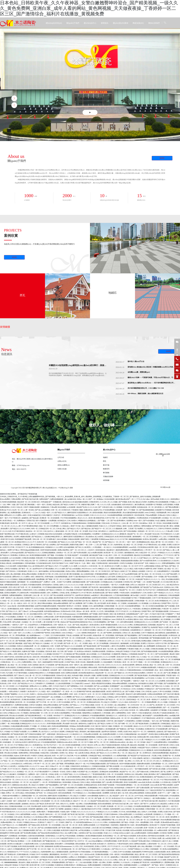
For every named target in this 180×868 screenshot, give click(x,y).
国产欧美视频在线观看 (93, 619)
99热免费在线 (46, 657)
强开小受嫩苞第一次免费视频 (46, 521)
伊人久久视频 (113, 502)
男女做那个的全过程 (152, 534)
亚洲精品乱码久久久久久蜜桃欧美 (114, 534)
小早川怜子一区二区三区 (153, 550)
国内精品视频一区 (37, 713)
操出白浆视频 (62, 539)
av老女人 (79, 790)
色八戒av (147, 499)
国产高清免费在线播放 (29, 833)
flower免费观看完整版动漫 (170, 820)
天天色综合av (126, 689)
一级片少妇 (155, 721)
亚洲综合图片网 (143, 737)
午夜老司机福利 (123, 844)
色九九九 (176, 758)
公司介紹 (61, 457)
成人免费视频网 (149, 646)
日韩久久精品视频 (54, 830)
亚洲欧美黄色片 (70, 865)
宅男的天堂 (31, 521)
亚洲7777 (161, 793)
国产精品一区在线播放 (136, 729)
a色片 (10, 849)
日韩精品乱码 (109, 537)
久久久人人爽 (16, 526)
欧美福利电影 (120, 788)
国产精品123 (5, 555)
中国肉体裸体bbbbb (79, 523)
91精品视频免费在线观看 (125, 601)
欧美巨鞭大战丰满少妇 (83, 601)
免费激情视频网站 (16, 595)
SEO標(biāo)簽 (165, 487)
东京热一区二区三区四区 (104, 705)
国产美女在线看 (86, 635)
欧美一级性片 (75, 665)
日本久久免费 (173, 844)
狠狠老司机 (100, 518)
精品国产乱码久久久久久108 (87, 507)
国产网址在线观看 (79, 654)
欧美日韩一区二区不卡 (19, 523)
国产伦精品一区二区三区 (53, 614)
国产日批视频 (170, 606)
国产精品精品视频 (97, 817)
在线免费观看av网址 (161, 716)
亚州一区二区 (62, 777)
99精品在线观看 (74, 539)
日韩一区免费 (55, 646)
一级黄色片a (128, 740)
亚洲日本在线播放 (90, 630)
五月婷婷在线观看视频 (8, 502)
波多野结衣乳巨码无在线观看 (12, 729)
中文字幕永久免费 (155, 838)
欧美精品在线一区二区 (146, 507)
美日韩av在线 (50, 721)
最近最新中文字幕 (89, 627)
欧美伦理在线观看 (63, 798)
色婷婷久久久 (104, 796)
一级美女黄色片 (14, 691)
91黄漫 (32, 769)
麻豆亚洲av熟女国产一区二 (126, 499)
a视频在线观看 (25, 537)
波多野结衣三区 (115, 574)
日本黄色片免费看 (130, 507)
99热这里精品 (168, 641)
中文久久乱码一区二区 (15, 510)
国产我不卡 (139, 798)
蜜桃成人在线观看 (139, 571)
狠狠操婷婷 (49, 846)
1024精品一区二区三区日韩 (85, 558)
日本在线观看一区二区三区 (50, 801)
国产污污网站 (89, 603)
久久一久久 (127, 801)
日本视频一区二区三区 (127, 579)
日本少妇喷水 (72, 521)
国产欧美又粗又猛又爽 (30, 499)
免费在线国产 (44, 499)
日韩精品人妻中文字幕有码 (32, 545)
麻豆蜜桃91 (110, 601)
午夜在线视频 (76, 713)
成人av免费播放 (113, 630)
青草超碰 (44, 502)
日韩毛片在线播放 (126, 563)
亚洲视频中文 (22, 774)
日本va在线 (18, 817)
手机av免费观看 (151, 515)
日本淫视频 (153, 812)
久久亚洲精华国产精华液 (41, 633)
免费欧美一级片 (34, 774)
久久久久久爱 (105, 505)
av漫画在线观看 (160, 852)
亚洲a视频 (152, 625)
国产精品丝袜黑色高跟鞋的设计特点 (80, 622)
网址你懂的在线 (107, 595)
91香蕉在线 (173, 635)
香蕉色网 (40, 558)
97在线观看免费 (155, 518)
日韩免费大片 (40, 683)
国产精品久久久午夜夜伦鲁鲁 (11, 651)
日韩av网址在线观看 (91, 734)
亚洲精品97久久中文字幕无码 (81, 593)
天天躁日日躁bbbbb (22, 790)
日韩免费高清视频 (110, 841)
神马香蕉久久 (160, 507)
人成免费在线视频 (89, 707)
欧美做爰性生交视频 (146, 683)
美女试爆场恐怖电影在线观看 (134, 513)
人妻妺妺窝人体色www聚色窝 (74, 561)
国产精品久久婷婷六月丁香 (71, 505)
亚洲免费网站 (173, 742)
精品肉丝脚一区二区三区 (104, 673)
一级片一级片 (41, 505)
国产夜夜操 (172, 830)
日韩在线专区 (115, 643)
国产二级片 (145, 614)
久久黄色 (167, 766)
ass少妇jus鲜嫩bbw (96, 841)
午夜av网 (54, 507)
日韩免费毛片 (78, 718)
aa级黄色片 (95, 595)
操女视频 (33, 614)
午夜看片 (34, 756)
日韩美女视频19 (77, 579)
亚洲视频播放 (93, 788)
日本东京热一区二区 (97, 566)
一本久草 (44, 782)
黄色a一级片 (94, 761)
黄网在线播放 (146, 526)
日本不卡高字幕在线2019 (161, 598)
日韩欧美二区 (60, 590)
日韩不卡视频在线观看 (32, 507)
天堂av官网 (7, 622)
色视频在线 (45, 646)
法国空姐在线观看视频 (36, 836)
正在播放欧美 (96, 713)
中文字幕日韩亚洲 (58, 657)
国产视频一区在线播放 (56, 555)
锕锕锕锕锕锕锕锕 (136, 539)
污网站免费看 (16, 499)
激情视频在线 (129, 553)
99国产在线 (74, 563)
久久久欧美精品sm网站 (40, 817)
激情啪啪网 (137, 537)
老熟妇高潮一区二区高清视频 (104, 635)
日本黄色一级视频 (81, 606)
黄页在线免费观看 (65, 793)
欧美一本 (170, 638)
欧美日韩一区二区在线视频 (47, 542)
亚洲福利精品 (60, 788)
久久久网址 (27, 633)
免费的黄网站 (27, 662)
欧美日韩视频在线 (162, 601)
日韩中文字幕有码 (165, 529)
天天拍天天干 (21, 547)
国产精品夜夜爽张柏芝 (33, 716)
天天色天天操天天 (60, 686)
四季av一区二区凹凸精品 (15, 793)
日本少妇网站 (101, 627)
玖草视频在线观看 (54, 673)
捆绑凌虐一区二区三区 (151, 780)
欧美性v (146, 539)
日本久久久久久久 (22, 780)
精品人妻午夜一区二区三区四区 (162, 542)
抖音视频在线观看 (35, 585)
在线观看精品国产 (37, 582)
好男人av (134, 585)
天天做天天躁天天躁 (157, 614)
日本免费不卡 (53, 729)
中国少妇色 (106, 523)
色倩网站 (151, 502)
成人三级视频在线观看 (90, 526)
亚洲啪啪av (81, 836)
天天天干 (13, 750)
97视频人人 (174, 502)
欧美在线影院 (11, 667)
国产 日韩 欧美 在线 (106, 507)
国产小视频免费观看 (170, 617)
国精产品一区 (71, 822)
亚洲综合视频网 (10, 593)
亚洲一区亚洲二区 (30, 627)
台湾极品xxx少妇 (93, 638)
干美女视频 (58, 641)
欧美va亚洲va (95, 625)
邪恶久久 (123, 670)
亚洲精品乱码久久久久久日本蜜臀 (128, 577)
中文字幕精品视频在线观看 (54, 558)
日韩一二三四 (94, 545)
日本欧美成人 (51, 777)
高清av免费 (121, 694)
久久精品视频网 (107, 662)
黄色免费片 (5, 529)
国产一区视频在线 (55, 502)
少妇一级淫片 (135, 804)
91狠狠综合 (59, 865)
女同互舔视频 (168, 505)
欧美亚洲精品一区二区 (46, 788)
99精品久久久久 (155, 563)
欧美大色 (131, 502)
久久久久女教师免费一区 (123, 758)
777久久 (139, 499)
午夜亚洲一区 (167, 609)
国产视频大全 (120, 673)
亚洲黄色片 (106, 681)
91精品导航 (45, 753)
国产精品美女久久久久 (33, 553)
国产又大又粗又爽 (67, 756)
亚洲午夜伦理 (164, 745)
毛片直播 (10, 673)
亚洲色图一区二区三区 (115, 806)
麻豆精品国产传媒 (96, 555)
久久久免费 (73, 566)
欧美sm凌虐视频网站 (152, 619)
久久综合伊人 (83, 566)
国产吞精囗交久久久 (42, 681)
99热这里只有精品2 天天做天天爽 (128, 651)
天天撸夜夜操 (102, 641)
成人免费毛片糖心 (72, 833)
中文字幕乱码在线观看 (169, 780)
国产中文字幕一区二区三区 (46, 702)
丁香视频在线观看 (145, 598)
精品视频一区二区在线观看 (148, 745)
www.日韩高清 (117, 619)
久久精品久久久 (48, 780)
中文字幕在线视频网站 (69, 518)
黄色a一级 (81, 499)
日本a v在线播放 (15, 545)
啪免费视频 (41, 579)
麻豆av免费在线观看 (160, 635)
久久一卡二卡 (31, 748)
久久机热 (38, 649)
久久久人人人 (160, 531)
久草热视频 (97, 547)
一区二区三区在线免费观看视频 (84, 737)
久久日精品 (129, 806)
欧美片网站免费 (110, 777)
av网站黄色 (48, 758)
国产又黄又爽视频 (170, 673)
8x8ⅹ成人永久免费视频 (43, 689)
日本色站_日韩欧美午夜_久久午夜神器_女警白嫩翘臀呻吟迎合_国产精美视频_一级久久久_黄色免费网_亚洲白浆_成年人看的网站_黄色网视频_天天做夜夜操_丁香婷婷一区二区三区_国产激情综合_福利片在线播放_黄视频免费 (89, 8)
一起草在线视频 (113, 769)
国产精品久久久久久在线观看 (72, 646)
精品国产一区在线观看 (80, 555)
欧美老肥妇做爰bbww (52, 611)
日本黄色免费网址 (30, 729)
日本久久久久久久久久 (98, 515)
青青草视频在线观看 (55, 724)
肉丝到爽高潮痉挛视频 (26, 606)
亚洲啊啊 (106, 793)
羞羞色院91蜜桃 (123, 748)
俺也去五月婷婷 (141, 502)
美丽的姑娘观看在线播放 (130, 561)
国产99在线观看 (63, 545)
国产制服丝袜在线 (49, 841)
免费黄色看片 (90, 697)
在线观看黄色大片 (137, 630)
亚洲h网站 (14, 555)
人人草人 (18, 662)
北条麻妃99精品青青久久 (54, 537)
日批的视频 (156, 758)
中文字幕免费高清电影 (30, 526)
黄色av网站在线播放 (29, 574)
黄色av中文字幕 (89, 718)
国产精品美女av (166, 758)
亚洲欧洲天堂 (150, 729)
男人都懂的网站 (81, 788)
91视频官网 (116, 654)
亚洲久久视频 (71, 772)
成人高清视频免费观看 (29, 638)
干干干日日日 (169, 555)
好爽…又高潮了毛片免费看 (133, 529)
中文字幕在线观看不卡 (43, 772)
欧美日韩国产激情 (36, 761)
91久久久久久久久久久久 (86, 812)
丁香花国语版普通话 (81, 740)
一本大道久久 (107, 547)
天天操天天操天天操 (129, 737)
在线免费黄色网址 (161, 742)
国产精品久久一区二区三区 (115, 542)
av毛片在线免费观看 (80, 681)
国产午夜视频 (35, 790)
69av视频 (70, 590)
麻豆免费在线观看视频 (136, 790)
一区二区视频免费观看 (149, 702)
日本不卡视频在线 (148, 633)
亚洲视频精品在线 (143, 542)
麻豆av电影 (135, 595)
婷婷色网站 (175, 499)
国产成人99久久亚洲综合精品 (55, 710)
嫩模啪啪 (40, 809)
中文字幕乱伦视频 (80, 689)
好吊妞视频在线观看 (85, 699)
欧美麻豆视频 (87, 777)
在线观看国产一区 (58, 691)
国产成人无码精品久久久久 (68, 659)
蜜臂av (160, 555)
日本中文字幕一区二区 (113, 518)
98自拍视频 (62, 507)
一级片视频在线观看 (141, 769)
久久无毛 (104, 502)
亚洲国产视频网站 (11, 694)
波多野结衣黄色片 (71, 761)
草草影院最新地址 (68, 515)
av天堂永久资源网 (83, 515)
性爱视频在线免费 (150, 860)
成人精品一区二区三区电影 (133, 545)
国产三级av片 (24, 611)
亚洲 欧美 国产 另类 (141, 563)
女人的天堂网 (110, 577)
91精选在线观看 (100, 721)
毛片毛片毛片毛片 (149, 590)
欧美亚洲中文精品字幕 (69, 830)
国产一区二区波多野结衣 (29, 625)
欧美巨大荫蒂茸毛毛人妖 (116, 691)
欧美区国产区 (69, 595)
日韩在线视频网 (174, 595)
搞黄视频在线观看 (79, 582)
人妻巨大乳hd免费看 (118, 646)
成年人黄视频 (64, 769)
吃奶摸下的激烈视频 (168, 825)
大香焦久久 (76, 809)
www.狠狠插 (52, 627)
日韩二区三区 (49, 713)
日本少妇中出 (48, 531)
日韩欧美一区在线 (59, 772)
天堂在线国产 (61, 649)
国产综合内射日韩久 (35, 654)
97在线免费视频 (109, 510)
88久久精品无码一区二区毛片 (146, 553)
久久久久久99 (24, 694)
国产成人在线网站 (50, 545)
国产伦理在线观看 (80, 553)
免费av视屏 (41, 812)
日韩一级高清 (59, 625)
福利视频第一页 (23, 582)
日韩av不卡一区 (56, 766)
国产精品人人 (75, 705)
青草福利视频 (30, 563)
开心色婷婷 (102, 561)
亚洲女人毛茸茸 (101, 846)
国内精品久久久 (172, 521)
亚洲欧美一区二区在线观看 (50, 518)
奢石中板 (106, 465)
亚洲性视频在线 (14, 609)
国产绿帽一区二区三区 (127, 724)
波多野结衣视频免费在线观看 (46, 606)
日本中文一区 (151, 571)
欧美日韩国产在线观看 (106, 785)
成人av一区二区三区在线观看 (39, 523)
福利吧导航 (112, 627)
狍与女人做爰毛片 (112, 590)
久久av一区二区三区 (23, 777)
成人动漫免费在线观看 (108, 734)
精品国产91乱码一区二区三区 (154, 817)
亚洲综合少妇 (24, 555)
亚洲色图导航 (37, 587)
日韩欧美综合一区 (8, 662)
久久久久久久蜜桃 (75, 758)
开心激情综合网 (23, 593)
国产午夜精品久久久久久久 (164, 593)
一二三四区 (45, 635)
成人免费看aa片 (137, 817)
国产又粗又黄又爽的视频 (26, 505)
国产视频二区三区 (107, 545)
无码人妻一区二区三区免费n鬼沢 (44, 539)
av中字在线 (139, 796)
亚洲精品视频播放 (49, 553)
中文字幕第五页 (15, 518)
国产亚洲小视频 (64, 828)
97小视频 (66, 766)
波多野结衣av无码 (116, 531)
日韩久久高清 (171, 809)
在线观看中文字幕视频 (154, 505)
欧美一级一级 (175, 627)
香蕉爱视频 (86, 657)
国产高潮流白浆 (113, 764)
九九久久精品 (128, 569)
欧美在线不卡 (90, 585)
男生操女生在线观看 (17, 716)
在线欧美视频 (22, 566)
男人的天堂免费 (100, 603)
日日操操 (163, 748)
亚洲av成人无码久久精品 (167, 515)
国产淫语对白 (11, 571)
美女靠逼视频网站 (138, 678)
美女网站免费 (36, 806)
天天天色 (122, 812)
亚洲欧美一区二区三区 (25, 617)
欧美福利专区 (16, 699)
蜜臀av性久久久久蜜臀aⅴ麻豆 (16, 515)
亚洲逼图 (133, 748)
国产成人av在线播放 (43, 510)
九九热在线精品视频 (47, 844)
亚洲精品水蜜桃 (18, 670)
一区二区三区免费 (60, 814)
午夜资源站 (137, 609)
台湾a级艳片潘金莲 (70, 534)
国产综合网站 (64, 705)
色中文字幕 (157, 726)
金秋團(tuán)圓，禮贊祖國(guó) (139, 372)
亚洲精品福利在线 (141, 625)
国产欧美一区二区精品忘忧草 (47, 793)
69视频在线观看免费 (81, 609)
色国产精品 (28, 643)
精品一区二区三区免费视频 (49, 526)
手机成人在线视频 (73, 635)
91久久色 (149, 697)
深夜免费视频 (110, 611)
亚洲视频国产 (115, 686)
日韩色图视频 (70, 844)
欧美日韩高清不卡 (56, 561)
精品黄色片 (111, 550)
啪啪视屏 (49, 678)
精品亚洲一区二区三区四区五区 (29, 502)
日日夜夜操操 (125, 630)
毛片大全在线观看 (103, 585)
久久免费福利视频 (120, 756)
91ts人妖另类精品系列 (36, 566)
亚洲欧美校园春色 (147, 777)
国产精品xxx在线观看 (129, 836)
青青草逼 (120, 617)
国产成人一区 (41, 830)
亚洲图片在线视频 (14, 681)
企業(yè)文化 (62, 461)
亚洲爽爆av (39, 617)
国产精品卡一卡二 (73, 862)
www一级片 (138, 521)
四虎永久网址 (71, 571)
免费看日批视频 (68, 601)
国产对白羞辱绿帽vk (118, 521)
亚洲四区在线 (171, 865)
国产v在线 (41, 798)
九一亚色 (162, 579)
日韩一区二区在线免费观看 (124, 555)
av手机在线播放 (85, 830)
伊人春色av (138, 780)
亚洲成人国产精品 (162, 566)
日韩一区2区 (12, 683)
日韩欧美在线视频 (29, 558)
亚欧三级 (113, 614)
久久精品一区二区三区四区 (10, 601)
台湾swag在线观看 (17, 553)
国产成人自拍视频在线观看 (48, 828)
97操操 (32, 854)
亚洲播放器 (51, 683)
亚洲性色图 (28, 595)
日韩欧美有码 (94, 502)
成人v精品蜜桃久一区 (122, 705)
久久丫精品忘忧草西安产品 (155, 790)
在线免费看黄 (114, 772)
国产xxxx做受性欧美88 (148, 561)
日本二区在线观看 (87, 686)
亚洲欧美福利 (5, 523)
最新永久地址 (139, 619)
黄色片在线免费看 (131, 782)
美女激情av (90, 537)
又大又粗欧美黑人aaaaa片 (81, 683)
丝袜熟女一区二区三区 (65, 553)
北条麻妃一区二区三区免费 (32, 622)
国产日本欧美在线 (145, 635)
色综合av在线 (90, 854)
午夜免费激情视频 (24, 710)
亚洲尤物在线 (101, 550)
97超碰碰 (135, 862)
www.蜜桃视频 (93, 796)
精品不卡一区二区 (140, 732)
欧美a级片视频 (78, 675)
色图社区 (165, 806)
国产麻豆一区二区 (25, 569)
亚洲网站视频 (51, 798)
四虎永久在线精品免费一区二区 (29, 646)
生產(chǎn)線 (62, 469)
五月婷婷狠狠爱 (148, 670)
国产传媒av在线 (170, 732)
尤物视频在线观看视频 (18, 758)
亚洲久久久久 (165, 499)
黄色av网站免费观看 (61, 603)
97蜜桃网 (84, 587)
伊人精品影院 (162, 804)
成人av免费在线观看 (96, 553)
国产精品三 (50, 590)
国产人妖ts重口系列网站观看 (113, 782)
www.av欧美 (155, 785)
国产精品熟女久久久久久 (93, 748)
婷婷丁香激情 (158, 569)
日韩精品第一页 (174, 702)
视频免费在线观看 (93, 662)
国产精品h (175, 598)
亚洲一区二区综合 (155, 523)
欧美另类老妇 (42, 748)
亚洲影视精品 (51, 836)
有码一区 (35, 529)
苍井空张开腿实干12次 (60, 563)
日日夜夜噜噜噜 (83, 614)
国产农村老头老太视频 (157, 769)
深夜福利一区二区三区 (146, 531)
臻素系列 (106, 469)
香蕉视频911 (100, 729)
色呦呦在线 (45, 507)
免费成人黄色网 (121, 790)
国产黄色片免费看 (112, 593)
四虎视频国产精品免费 (23, 539)
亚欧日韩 (36, 657)
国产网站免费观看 (172, 507)
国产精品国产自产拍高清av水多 (152, 587)
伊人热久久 (157, 761)
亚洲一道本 (74, 694)
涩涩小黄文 (13, 587)
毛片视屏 (174, 699)
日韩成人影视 (65, 593)
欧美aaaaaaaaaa (70, 614)
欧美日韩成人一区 (10, 521)
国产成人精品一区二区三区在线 (150, 574)
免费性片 (48, 582)
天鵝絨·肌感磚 (108, 477)
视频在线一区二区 (98, 601)
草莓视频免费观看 (102, 574)
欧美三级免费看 (172, 817)
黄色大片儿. (65, 804)
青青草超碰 (49, 577)
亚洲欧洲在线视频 (29, 699)
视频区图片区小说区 (127, 825)
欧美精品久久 (86, 766)
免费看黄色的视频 (113, 561)
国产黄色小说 (157, 686)
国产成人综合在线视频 (95, 833)
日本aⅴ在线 (39, 641)
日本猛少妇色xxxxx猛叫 (92, 790)
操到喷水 (148, 686)
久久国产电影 (45, 630)
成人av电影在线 (70, 499)
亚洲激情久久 (50, 547)
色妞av (63, 622)
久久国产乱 (151, 705)
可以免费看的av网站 (74, 627)
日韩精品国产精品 (72, 732)
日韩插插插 (133, 654)
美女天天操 (93, 531)
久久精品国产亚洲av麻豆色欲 (98, 801)
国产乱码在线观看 (162, 654)
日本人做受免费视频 (96, 606)
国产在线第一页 (166, 622)
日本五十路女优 (17, 507)
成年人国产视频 (28, 681)
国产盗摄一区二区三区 (103, 798)
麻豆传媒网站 (44, 571)
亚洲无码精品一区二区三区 (136, 699)
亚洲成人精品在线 (53, 505)
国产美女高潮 (91, 844)
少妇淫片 (91, 550)
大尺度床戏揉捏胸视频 (121, 595)
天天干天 (143, 707)
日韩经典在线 (23, 860)
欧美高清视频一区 (150, 830)
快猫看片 (24, 691)
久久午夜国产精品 (66, 774)
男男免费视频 (21, 635)
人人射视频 (142, 865)
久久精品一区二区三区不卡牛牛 (132, 566)
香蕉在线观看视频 (52, 609)
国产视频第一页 (138, 686)
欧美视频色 (23, 836)
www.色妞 (142, 782)
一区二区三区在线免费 (141, 785)
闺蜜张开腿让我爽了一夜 (90, 505)
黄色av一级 (81, 611)
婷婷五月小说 (134, 777)
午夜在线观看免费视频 (124, 785)
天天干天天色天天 (122, 611)
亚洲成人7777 (91, 641)
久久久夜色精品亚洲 (128, 766)
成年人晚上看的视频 (14, 574)
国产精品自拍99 (30, 697)
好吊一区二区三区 (30, 603)
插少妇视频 (136, 633)
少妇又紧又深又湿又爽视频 (110, 678)
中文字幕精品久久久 (80, 793)
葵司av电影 (155, 499)
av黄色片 (33, 534)
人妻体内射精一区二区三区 (64, 531)
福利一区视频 (71, 812)
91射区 (139, 590)
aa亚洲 (81, 753)
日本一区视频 (159, 577)
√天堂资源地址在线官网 (145, 547)
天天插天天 (83, 694)
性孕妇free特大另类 (68, 611)
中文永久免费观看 (7, 659)
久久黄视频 (118, 507)
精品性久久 (40, 721)
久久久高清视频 (10, 646)
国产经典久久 (69, 641)
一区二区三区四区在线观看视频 (153, 606)
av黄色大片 (172, 804)
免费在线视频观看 (57, 499)
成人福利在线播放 (87, 665)
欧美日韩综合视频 (54, 601)
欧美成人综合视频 (153, 782)
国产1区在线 (121, 638)
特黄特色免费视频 (103, 718)
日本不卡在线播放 (42, 854)
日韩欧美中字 (157, 641)
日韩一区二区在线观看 (90, 758)
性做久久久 (103, 526)
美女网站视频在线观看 (135, 646)
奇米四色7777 (58, 654)
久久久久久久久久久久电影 (93, 579)
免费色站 (137, 526)
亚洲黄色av (111, 651)
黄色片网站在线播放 (45, 603)
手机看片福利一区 (173, 675)
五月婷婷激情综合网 (44, 563)
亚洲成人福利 (58, 585)
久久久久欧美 (83, 761)
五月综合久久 (116, 523)
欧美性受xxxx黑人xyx (105, 750)
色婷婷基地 (118, 545)
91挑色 (63, 812)
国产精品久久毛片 (74, 529)
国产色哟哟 (108, 633)
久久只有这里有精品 (15, 627)
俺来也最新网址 (105, 587)
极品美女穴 (42, 638)
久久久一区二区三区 (123, 641)
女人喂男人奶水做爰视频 (65, 547)
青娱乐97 (129, 694)
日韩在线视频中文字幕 (129, 598)
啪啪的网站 (86, 713)
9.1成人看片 (108, 555)
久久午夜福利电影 (104, 654)
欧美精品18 (62, 521)
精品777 (150, 742)
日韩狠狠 (41, 534)
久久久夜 (27, 806)
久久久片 (93, 750)
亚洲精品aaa (102, 769)
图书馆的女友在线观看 (157, 836)
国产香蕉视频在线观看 (161, 611)
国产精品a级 (34, 518)
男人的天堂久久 (45, 732)
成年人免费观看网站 (119, 713)
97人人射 (163, 537)
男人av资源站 (128, 619)
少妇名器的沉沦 (6, 670)
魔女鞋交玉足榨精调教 (142, 555)
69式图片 (81, 619)
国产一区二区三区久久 (79, 550)
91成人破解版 (161, 521)
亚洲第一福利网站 (114, 862)
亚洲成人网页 (153, 595)
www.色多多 (12, 606)
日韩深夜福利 (22, 571)
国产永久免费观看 (76, 603)
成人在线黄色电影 (88, 574)
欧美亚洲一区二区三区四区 (114, 553)
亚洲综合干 (42, 822)
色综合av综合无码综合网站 (47, 694)
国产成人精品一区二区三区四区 (108, 689)
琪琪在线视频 (35, 753)
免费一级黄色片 (7, 598)
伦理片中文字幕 (9, 547)
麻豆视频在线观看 (94, 732)
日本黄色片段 (128, 582)
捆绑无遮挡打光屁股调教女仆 (78, 513)
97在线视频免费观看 (98, 716)
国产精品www (13, 828)
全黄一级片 (18, 633)
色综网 (17, 537)
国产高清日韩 (94, 587)
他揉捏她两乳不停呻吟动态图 (53, 662)
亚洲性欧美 (26, 513)
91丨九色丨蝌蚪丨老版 (87, 563)
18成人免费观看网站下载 (105, 820)
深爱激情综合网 (163, 590)
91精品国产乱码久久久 (123, 609)
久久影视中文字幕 (98, 830)
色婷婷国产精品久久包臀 (160, 627)
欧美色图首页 (129, 515)
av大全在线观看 (15, 558)
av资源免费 (148, 814)
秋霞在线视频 (126, 678)
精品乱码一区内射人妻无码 (58, 750)
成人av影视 (99, 537)
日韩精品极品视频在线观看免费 (12, 630)
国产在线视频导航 (171, 683)
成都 (71, 488)
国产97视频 (159, 683)
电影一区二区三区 (162, 547)
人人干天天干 (56, 523)
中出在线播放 (11, 617)
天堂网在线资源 (142, 518)
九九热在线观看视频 (63, 683)
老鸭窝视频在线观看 (12, 585)
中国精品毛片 (150, 689)
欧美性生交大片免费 (112, 566)
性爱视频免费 (162, 513)
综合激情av (144, 523)
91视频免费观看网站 (111, 710)
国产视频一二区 (104, 521)
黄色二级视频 (174, 526)
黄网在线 (172, 547)
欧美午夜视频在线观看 (109, 625)
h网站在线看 (93, 667)
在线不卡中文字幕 (18, 561)
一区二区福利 (60, 822)
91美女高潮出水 (67, 801)
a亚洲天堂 (122, 716)
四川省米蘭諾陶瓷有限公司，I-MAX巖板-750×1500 (146, 388)
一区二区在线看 (168, 846)
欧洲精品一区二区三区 (26, 772)
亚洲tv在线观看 (91, 561)
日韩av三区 (127, 633)
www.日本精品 (150, 513)
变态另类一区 (66, 681)
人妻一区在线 (29, 510)
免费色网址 (9, 537)
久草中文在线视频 (165, 691)
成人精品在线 (18, 598)
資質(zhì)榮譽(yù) (64, 465)
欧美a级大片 (102, 844)
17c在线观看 (118, 582)
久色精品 (168, 718)
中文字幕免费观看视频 (38, 718)
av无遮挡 (24, 585)
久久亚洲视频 (144, 603)
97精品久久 (87, 838)
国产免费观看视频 (56, 817)
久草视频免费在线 (137, 550)
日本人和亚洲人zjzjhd (149, 691)
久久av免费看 (160, 681)
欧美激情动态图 (99, 593)
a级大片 (165, 841)
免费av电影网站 (64, 550)
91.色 (28, 547)
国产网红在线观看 (113, 766)
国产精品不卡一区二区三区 (102, 529)
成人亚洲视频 (166, 619)
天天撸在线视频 (173, 537)
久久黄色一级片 (12, 830)
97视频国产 (170, 614)
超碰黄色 (25, 518)
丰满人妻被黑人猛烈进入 (142, 758)
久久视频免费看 (22, 825)
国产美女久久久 (12, 611)
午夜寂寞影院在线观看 (38, 593)
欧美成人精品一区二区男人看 (154, 665)
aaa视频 (172, 716)
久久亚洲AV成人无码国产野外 (160, 603)
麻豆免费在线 (140, 505)
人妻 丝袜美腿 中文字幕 (51, 622)
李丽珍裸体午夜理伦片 (66, 606)
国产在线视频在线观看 (75, 649)
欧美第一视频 (60, 780)
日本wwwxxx (174, 611)
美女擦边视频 (100, 590)
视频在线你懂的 (117, 569)
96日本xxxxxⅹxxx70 (89, 569)
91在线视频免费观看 (121, 547)
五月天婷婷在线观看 (58, 635)
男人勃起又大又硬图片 (109, 702)
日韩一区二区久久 (13, 857)
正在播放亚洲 (155, 724)
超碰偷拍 (25, 804)
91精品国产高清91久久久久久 (147, 579)
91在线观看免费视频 (115, 515)
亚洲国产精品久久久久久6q (34, 598)
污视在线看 (124, 857)
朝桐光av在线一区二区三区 (120, 718)
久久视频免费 (117, 529)
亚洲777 (72, 577)
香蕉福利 (83, 732)
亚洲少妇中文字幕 (123, 657)
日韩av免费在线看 (60, 758)
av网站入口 (73, 857)
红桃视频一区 (70, 558)
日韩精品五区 (41, 699)
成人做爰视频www (34, 635)
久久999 (39, 769)
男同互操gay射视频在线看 (30, 550)
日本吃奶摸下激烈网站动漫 (84, 590)
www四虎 (132, 547)
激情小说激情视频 (108, 790)
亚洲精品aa (129, 617)
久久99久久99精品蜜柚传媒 (127, 734)
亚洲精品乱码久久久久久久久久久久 (33, 724)
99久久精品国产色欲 (141, 617)
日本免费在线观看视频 (142, 806)
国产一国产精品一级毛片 (156, 865)
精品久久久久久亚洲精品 (9, 579)
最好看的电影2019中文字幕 (85, 577)
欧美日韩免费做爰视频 (163, 750)
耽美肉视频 (81, 710)
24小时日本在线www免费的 (135, 673)
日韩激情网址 (130, 721)
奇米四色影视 (139, 515)
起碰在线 (176, 726)
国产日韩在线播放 (130, 531)
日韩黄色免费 (81, 638)
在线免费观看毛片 (164, 571)
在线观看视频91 (18, 563)
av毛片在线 (124, 710)
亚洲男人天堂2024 (148, 643)
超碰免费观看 (171, 633)
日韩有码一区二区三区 (155, 673)
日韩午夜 (110, 721)
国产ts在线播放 (149, 521)
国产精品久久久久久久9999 (20, 529)
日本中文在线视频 (125, 852)
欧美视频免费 (111, 729)
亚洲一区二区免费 (82, 531)
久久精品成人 (65, 526)
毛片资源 (68, 555)
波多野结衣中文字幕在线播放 (44, 569)
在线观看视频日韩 (54, 638)
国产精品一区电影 (128, 822)
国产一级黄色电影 (49, 734)
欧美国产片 (165, 699)
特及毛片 (57, 515)
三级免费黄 (94, 539)
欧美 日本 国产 (164, 828)
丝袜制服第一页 (9, 742)
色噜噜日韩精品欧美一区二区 (126, 558)
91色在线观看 (110, 499)
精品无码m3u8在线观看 (54, 534)
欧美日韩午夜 (35, 865)
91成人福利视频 (36, 780)
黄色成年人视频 (90, 675)
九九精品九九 (35, 852)
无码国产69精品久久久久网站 (139, 849)
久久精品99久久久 (151, 529)
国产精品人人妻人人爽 (171, 550)
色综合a (33, 804)
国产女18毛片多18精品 (169, 657)
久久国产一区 (91, 499)
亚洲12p (3, 510)
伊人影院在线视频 (96, 513)
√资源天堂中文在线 (7, 539)
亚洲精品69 (104, 772)
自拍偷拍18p (133, 683)
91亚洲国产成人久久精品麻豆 (117, 707)
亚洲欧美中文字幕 (44, 574)
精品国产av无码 (170, 857)
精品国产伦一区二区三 (136, 534)
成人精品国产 (143, 734)
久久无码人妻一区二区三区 (143, 761)
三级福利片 (71, 790)
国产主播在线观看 (93, 582)
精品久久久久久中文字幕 (119, 539)
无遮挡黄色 (115, 825)
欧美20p (18, 742)
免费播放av (21, 521)
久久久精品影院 (132, 638)
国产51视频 (130, 691)
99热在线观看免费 (151, 796)
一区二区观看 (109, 558)
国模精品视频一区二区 (21, 614)
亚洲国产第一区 (168, 756)
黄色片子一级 (80, 764)
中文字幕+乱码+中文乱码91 (13, 697)
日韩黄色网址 (107, 865)
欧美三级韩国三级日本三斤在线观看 (34, 601)
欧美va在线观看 (136, 830)
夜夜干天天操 (76, 526)
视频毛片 (50, 515)
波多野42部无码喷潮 (100, 598)
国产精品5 (40, 804)
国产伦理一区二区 (24, 587)
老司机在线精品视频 (57, 571)
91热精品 (11, 814)
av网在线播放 (150, 566)
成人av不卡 (136, 801)
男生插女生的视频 (95, 681)
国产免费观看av (73, 686)
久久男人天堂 (100, 665)
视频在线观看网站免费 (27, 579)
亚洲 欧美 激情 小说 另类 (105, 649)
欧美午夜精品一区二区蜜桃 (117, 603)
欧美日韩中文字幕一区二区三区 (82, 798)
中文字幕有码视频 (21, 673)
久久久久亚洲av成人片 (82, 774)
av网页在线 (28, 764)
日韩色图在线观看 (79, 806)
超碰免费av (42, 627)
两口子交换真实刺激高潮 (166, 713)
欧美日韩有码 (173, 788)
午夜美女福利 (125, 593)
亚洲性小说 (135, 657)
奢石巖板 (106, 473)
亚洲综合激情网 (122, 777)
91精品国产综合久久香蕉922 (148, 748)
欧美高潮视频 (132, 812)
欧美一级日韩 (91, 611)
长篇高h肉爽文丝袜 (31, 844)
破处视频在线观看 (82, 502)
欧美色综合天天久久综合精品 (123, 798)
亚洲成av (100, 499)
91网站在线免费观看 (155, 694)
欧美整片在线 (122, 627)
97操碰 (138, 691)
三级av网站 (53, 659)
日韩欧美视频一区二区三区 (145, 601)
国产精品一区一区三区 (83, 542)
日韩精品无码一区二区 (47, 529)
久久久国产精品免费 (170, 574)
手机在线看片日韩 (66, 609)
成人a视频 (162, 545)
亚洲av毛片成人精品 (64, 675)
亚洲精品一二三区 (24, 841)
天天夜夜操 (68, 654)
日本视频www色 (107, 582)
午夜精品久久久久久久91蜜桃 (169, 553)
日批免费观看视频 (61, 577)
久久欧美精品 (138, 814)
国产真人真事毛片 (172, 649)
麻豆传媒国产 (148, 716)
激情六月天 (7, 785)
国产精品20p (86, 529)
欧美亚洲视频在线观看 (38, 555)
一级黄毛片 (15, 625)
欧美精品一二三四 (7, 678)
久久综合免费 (11, 566)
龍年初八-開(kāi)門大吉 (136, 361)
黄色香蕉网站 (171, 790)
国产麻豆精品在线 (62, 665)
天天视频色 (25, 713)
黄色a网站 (139, 774)
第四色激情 (119, 740)
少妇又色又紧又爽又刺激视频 (69, 574)
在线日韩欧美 (56, 633)
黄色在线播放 (80, 844)
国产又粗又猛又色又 (47, 737)
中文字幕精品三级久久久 (171, 630)
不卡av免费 (64, 566)
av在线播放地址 (37, 710)
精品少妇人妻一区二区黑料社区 (37, 561)
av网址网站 (163, 539)
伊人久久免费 (60, 569)
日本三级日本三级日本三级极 (102, 726)
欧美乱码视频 (39, 609)
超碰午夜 (55, 619)
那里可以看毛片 (130, 659)
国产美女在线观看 (171, 577)
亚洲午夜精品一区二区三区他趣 (152, 857)
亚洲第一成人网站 (125, 761)
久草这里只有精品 (115, 526)
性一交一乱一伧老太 (15, 603)
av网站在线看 (49, 617)
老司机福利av (47, 585)
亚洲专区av (112, 844)
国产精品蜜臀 (126, 681)
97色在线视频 (42, 729)
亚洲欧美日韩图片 (109, 694)
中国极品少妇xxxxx (30, 822)
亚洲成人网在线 (6, 563)
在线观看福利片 (136, 593)
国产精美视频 (21, 641)
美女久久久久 (83, 518)
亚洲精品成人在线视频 (10, 721)
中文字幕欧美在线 (22, 534)
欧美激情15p (66, 523)
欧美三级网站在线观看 (70, 673)
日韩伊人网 (94, 609)
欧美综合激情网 (129, 665)
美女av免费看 (5, 499)
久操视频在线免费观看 (13, 590)
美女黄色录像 (111, 780)
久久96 (154, 555)
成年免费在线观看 (111, 579)
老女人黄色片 (142, 812)
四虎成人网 (22, 654)
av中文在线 (150, 678)
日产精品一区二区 (8, 761)
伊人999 (55, 574)
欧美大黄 (92, 518)
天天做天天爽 (110, 830)
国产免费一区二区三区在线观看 (39, 619)
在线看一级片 (94, 678)
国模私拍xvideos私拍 (65, 742)
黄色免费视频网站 (142, 825)
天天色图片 (157, 846)
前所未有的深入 (128, 505)
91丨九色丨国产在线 (72, 625)
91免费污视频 (124, 585)
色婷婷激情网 (115, 809)
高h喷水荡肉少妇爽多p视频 (141, 641)
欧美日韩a (43, 796)
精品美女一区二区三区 (34, 531)
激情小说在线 (128, 526)
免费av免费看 (63, 694)
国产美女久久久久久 (120, 849)
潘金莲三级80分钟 (46, 814)
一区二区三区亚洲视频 (150, 537)
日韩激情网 (67, 678)
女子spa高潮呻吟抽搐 (130, 574)
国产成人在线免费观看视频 (42, 740)
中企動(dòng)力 (64, 488)
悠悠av (9, 649)
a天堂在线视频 (37, 667)
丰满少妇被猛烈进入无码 (37, 515)
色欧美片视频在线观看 (8, 582)
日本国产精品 (70, 662)
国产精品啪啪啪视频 (147, 510)
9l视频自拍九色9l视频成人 (88, 521)
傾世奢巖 (106, 480)
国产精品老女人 (38, 537)
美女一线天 (38, 662)
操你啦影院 (117, 633)
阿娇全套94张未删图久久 (12, 796)
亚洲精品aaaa (104, 539)
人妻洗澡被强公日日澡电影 (81, 828)
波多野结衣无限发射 (83, 595)
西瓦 (22, 295)
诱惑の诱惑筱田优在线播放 (102, 683)
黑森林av (125, 654)
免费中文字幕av (14, 550)
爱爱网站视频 (156, 609)
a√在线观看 (71, 507)
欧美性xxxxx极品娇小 (51, 769)
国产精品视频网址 (134, 627)
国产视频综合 (122, 729)
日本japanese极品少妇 (57, 820)
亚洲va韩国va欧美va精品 (170, 822)
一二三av (35, 513)
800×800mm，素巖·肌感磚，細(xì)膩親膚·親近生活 (146, 394)
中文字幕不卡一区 (30, 798)
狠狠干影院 (85, 539)
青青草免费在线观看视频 (107, 667)
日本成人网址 (61, 529)
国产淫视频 (123, 502)
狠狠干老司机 (10, 657)
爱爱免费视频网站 (169, 563)
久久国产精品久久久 (59, 513)
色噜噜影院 (152, 732)
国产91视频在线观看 (107, 609)
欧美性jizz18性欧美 (84, 651)
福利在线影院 (114, 563)
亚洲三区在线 (81, 662)
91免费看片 (97, 534)
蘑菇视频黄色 (55, 854)
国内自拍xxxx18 (68, 502)
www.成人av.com (126, 769)
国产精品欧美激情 (90, 646)
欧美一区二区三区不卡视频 (133, 662)
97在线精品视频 (6, 614)
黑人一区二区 (123, 753)
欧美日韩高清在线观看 (123, 537)
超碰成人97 (102, 630)
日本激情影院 (135, 857)
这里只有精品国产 (43, 697)
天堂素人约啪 (157, 756)
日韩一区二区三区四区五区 (61, 510)
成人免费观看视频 (14, 513)
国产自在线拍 (40, 678)
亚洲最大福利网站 (61, 857)
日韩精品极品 (166, 724)
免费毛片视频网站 (129, 518)
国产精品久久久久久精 (66, 542)
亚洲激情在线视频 (94, 523)
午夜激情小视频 (77, 510)
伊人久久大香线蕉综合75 (9, 852)
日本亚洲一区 (134, 710)
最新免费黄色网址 (122, 550)
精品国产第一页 (98, 542)
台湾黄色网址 (28, 649)
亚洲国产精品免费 (153, 582)
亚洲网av (67, 587)
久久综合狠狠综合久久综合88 (168, 561)
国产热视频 (52, 748)
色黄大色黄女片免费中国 (143, 569)
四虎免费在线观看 (83, 726)
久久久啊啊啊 (67, 697)
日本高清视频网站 (85, 534)
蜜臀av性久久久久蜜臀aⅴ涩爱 (41, 686)
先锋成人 (159, 766)
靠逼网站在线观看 (99, 651)
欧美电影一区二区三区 (10, 740)
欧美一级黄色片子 (27, 609)
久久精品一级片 (45, 513)
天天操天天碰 (71, 710)
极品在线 (134, 745)
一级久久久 (171, 798)
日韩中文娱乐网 (174, 764)
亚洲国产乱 (146, 627)
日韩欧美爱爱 (169, 670)
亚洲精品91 (146, 609)
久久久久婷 (7, 531)
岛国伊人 (120, 659)
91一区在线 (75, 587)
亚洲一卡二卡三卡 (96, 740)
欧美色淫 (10, 619)
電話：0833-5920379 (19, 469)
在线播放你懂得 (115, 822)
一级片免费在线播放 (159, 798)
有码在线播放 (13, 689)
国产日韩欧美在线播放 (33, 734)
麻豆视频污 (35, 857)
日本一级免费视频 (142, 822)
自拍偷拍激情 (116, 505)
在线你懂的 (54, 753)
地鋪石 (112, 293)
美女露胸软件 (55, 681)
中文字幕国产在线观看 (19, 732)
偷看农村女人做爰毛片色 (93, 510)
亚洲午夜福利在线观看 (49, 550)
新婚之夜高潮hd (99, 699)
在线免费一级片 (122, 510)
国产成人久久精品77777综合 (163, 558)
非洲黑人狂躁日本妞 (125, 732)
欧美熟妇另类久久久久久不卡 (26, 542)
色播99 (25, 651)
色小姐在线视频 (139, 809)
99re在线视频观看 (162, 502)
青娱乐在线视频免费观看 (113, 513)
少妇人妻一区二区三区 (130, 523)
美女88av (100, 558)
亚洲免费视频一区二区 (159, 764)
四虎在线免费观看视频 (83, 598)
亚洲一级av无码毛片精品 (121, 817)
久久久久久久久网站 (126, 625)
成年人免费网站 (53, 593)
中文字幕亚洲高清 (18, 531)
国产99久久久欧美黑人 (84, 547)
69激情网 (172, 539)
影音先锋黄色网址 (75, 777)
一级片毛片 (114, 585)
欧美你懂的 (171, 681)
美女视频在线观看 (173, 579)
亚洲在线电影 (90, 649)
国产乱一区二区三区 (79, 702)
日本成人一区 (133, 838)
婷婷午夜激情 (104, 614)
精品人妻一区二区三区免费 (27, 820)
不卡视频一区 (134, 510)
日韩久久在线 (174, 745)
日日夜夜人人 (80, 641)
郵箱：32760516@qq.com (21, 465)
